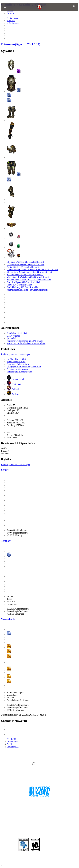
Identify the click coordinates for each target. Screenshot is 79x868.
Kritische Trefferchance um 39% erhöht (25, 341)
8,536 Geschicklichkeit (17, 333)
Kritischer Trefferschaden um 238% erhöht (26, 343)
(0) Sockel (11, 338)
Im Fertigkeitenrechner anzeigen (16, 354)
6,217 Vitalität (13, 336)
